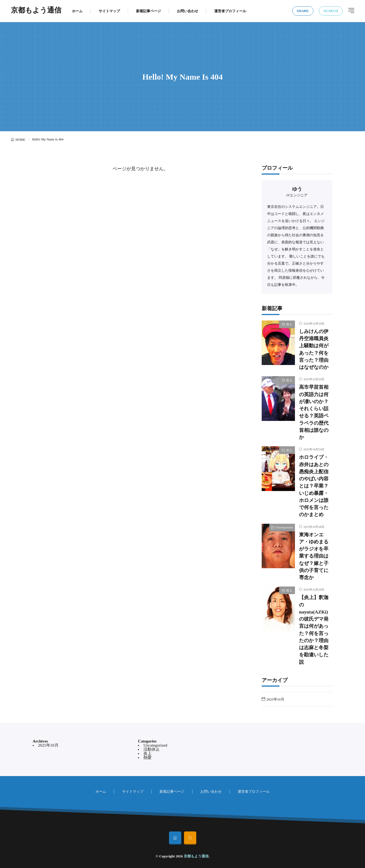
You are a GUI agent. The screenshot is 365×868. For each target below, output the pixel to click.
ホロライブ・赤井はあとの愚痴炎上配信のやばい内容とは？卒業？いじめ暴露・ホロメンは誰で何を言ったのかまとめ (314, 486)
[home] (175, 838)
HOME (20, 140)
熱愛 (147, 758)
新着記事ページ (148, 11)
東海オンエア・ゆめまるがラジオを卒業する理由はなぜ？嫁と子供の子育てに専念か (314, 556)
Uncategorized (284, 527)
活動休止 (152, 749)
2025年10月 (275, 699)
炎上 (289, 324)
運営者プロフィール (230, 11)
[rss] (190, 838)
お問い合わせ (188, 11)
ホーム (77, 11)
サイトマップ (109, 11)
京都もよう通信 (36, 11)
